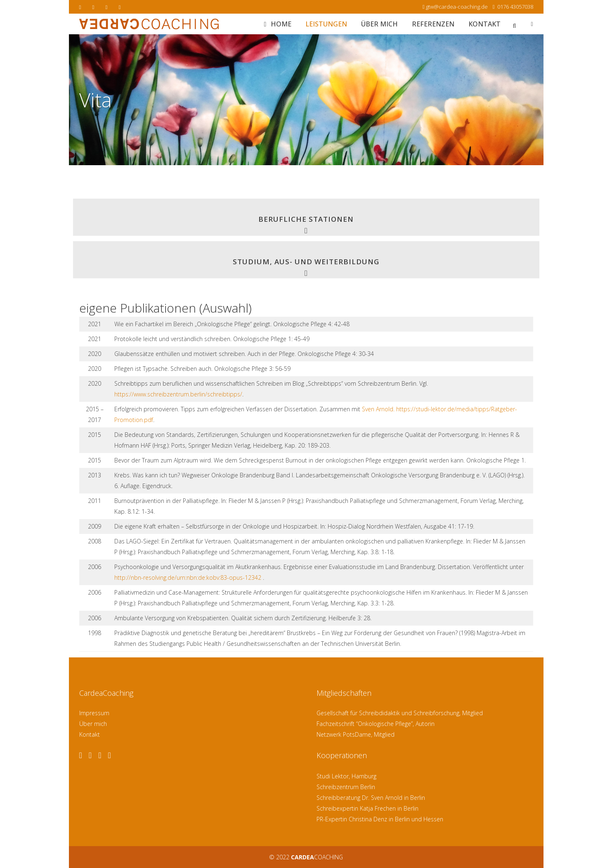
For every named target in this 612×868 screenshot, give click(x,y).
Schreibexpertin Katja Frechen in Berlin (367, 808)
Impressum (94, 713)
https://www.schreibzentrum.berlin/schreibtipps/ (178, 394)
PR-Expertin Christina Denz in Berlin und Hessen (380, 819)
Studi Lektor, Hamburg (346, 776)
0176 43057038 (515, 7)
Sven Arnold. (378, 409)
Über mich (93, 724)
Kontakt (90, 734)
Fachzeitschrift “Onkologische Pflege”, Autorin (376, 724)
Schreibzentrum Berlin (346, 787)
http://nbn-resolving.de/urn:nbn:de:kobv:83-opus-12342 (188, 577)
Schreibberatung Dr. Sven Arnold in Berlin (371, 798)
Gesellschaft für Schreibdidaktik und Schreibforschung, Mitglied (400, 713)
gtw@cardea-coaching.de (457, 7)
